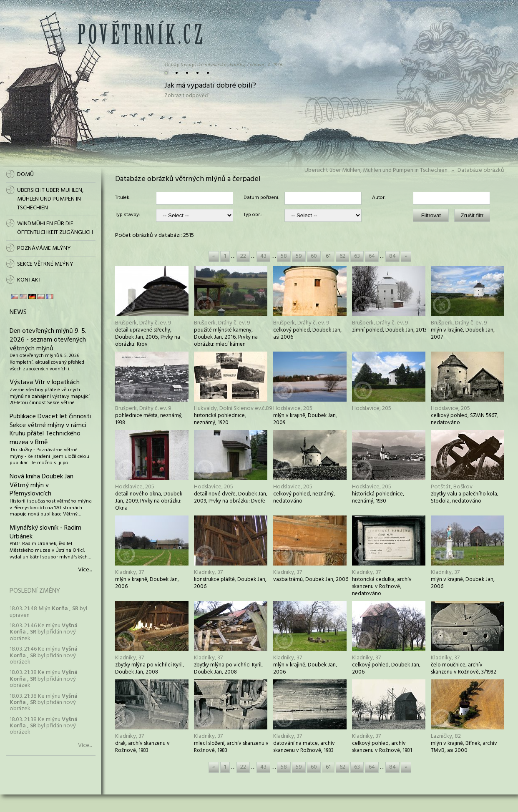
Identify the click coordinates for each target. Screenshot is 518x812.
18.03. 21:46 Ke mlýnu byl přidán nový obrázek (44, 632)
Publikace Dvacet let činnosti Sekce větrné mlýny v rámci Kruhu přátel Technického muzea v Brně (50, 430)
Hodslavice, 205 (293, 409)
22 (243, 256)
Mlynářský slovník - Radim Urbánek (45, 532)
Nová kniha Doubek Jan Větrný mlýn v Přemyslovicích (41, 485)
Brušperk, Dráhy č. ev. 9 (143, 323)
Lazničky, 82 (446, 736)
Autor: (379, 198)
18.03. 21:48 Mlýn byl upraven (48, 612)
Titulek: (123, 198)
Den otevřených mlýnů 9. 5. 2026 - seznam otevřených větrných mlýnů (48, 340)
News (18, 312)
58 (284, 256)
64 (372, 256)
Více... (85, 570)
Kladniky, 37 (129, 572)
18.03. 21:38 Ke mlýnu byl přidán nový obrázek (44, 679)
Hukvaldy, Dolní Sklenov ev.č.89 (233, 409)
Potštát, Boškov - (453, 487)
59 (299, 256)
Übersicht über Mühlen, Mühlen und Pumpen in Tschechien (376, 170)
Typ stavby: (128, 215)
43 (263, 256)
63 (357, 256)
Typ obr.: (253, 215)
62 (342, 256)
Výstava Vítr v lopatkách (45, 382)
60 (314, 256)
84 (392, 256)
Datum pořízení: (262, 198)
